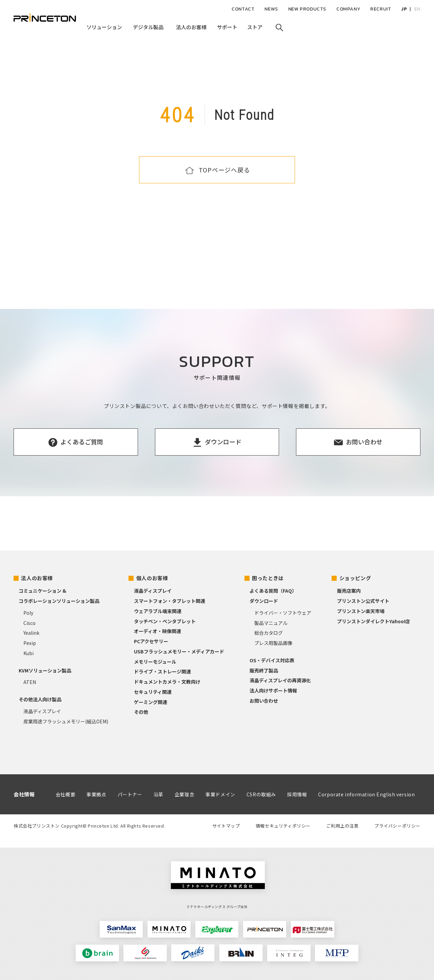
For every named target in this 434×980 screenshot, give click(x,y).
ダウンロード (264, 601)
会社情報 (24, 794)
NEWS (271, 9)
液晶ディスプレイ (42, 711)
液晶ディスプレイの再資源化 (280, 680)
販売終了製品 (264, 670)
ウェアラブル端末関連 (158, 611)
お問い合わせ (264, 701)
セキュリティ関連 (153, 692)
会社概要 (65, 794)
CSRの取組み (261, 794)
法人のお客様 (37, 578)
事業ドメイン (220, 794)
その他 (141, 712)
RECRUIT (381, 9)
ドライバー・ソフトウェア (283, 613)
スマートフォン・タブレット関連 (170, 601)
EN (417, 9)
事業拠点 (96, 794)
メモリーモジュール (155, 662)
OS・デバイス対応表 (272, 660)
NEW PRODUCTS (307, 9)
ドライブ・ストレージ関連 (162, 671)
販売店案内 (349, 591)
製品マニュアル (271, 623)
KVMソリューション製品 (45, 670)
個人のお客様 (152, 578)
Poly (28, 613)
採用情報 (297, 794)
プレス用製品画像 (273, 643)
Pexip (30, 643)
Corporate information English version (366, 794)
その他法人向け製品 (40, 699)
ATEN (30, 682)
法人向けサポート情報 (273, 690)
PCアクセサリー (151, 641)
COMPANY (348, 9)
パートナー (130, 794)
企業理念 (184, 794)
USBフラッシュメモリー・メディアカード (179, 651)
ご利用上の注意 (342, 826)
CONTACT (243, 9)
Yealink (31, 633)
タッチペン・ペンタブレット (165, 621)
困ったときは (268, 578)
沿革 (159, 794)
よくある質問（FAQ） (273, 591)
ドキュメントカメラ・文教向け (167, 682)
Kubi (28, 653)
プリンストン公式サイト (363, 601)
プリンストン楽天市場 (361, 611)
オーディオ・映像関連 (157, 631)
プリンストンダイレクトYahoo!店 (373, 621)
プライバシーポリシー (397, 826)
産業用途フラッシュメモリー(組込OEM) (66, 721)
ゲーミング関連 (151, 702)
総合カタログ (269, 633)
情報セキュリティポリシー (283, 826)
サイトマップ (226, 826)
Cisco (29, 623)
